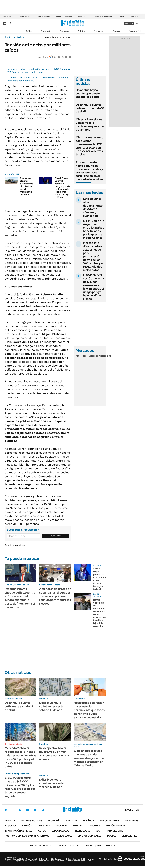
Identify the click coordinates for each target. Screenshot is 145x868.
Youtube (35, 810)
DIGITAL (41, 845)
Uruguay (134, 31)
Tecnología (82, 831)
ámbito (8, 37)
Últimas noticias (32, 821)
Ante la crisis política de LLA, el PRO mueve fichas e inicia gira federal (99, 579)
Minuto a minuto (15, 744)
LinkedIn (28, 810)
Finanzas (64, 31)
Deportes (94, 826)
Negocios (99, 31)
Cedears (107, 356)
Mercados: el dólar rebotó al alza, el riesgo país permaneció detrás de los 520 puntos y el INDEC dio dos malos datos (93, 256)
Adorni (123, 16)
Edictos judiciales (90, 836)
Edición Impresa (116, 826)
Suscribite (56, 536)
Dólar (29, 31)
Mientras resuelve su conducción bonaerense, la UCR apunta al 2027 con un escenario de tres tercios (39, 71)
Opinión (117, 31)
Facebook (13, 810)
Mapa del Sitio (114, 831)
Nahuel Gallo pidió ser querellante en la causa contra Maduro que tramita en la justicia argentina (99, 613)
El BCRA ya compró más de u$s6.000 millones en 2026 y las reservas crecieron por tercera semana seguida (20, 787)
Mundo (78, 826)
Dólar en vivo (25, 16)
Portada (10, 821)
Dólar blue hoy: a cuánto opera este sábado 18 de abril (88, 93)
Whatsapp (43, 810)
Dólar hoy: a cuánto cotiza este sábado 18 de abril (90, 108)
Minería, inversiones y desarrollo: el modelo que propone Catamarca (90, 124)
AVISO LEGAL (65, 836)
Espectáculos (60, 831)
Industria (135, 16)
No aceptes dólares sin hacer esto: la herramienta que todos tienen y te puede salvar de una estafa (89, 710)
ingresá (138, 23)
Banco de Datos (109, 821)
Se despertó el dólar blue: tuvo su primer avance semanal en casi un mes (55, 754)
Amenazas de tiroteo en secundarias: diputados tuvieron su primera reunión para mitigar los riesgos (55, 596)
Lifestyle (44, 826)
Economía (46, 31)
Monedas (80, 356)
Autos (42, 831)
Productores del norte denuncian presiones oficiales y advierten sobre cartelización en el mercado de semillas (89, 171)
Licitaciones (129, 836)
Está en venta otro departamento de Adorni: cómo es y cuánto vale (93, 207)
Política (81, 31)
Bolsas (87, 356)
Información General (18, 831)
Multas (112, 836)
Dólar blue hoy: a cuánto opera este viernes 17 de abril (51, 783)
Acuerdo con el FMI (64, 16)
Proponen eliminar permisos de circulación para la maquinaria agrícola (26, 186)
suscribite (129, 23)
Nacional (61, 826)
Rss (98, 831)
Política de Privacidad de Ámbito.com (28, 836)
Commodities (97, 356)
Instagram (20, 810)
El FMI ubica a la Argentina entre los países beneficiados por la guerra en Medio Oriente (94, 229)
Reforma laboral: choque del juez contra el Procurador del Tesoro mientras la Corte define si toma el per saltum (20, 598)
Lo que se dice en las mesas (103, 16)
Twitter (6, 810)
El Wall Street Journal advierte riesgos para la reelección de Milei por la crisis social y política (62, 188)
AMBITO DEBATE (99, 845)
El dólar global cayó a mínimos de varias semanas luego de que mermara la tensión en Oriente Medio (89, 758)
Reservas (82, 16)
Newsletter (131, 810)
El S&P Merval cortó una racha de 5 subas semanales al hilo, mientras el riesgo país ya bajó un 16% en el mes (94, 287)
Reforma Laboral (43, 16)
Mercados (132, 821)
